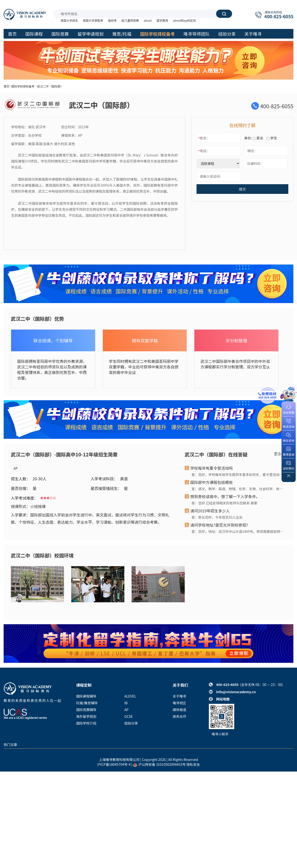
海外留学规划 (86, 716)
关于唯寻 (179, 696)
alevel (148, 20)
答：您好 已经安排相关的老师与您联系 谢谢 (224, 503)
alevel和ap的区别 (184, 20)
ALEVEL (130, 696)
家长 (258, 138)
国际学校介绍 (86, 723)
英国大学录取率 (93, 20)
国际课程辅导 (86, 696)
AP (16, 468)
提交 (242, 189)
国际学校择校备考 (23, 86)
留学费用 (162, 20)
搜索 (224, 14)
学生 (272, 138)
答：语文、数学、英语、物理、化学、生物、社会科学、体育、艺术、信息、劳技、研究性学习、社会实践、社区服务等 (238, 489)
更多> (279, 454)
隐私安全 (193, 764)
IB (126, 703)
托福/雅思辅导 (87, 703)
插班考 (112, 20)
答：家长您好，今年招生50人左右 (217, 517)
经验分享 (131, 723)
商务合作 (179, 716)
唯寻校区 (179, 703)
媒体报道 (179, 710)
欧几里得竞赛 (130, 20)
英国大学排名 (69, 20)
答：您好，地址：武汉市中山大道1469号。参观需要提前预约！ (238, 531)
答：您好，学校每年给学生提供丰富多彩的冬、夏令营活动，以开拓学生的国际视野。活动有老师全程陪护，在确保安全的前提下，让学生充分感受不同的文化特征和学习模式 (238, 475)
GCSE (129, 716)
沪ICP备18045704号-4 (114, 764)
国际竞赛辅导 (86, 710)
